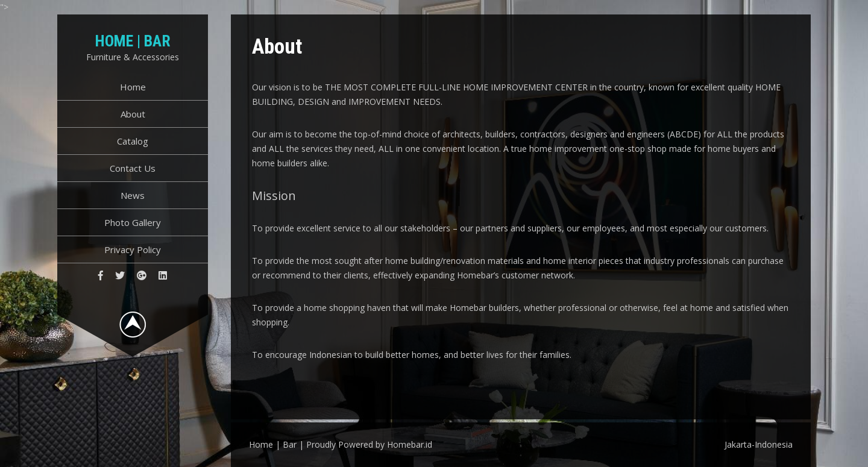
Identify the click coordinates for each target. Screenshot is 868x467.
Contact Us (133, 168)
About (133, 114)
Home (133, 87)
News (133, 195)
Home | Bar (133, 41)
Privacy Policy (133, 249)
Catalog (133, 141)
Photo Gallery (133, 222)
